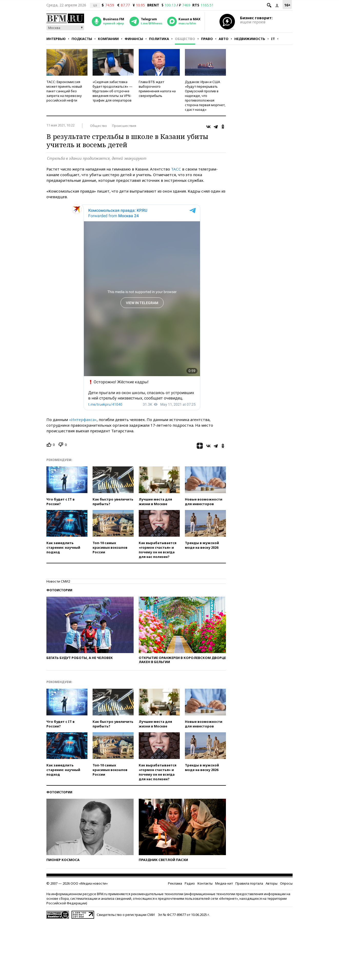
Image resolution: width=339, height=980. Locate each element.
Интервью (56, 39)
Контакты (205, 883)
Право (207, 39)
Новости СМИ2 (58, 581)
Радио (190, 883)
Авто (224, 39)
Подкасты (82, 39)
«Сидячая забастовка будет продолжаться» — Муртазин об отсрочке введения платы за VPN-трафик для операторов (113, 91)
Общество (185, 39)
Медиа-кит (224, 883)
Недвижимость (250, 39)
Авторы (272, 883)
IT (273, 39)
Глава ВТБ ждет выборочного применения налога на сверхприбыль (157, 89)
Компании (108, 39)
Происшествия (124, 126)
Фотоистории (59, 590)
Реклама (175, 883)
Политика (159, 39)
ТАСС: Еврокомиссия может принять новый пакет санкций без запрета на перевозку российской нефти (64, 91)
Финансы (134, 39)
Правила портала (249, 883)
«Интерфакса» (83, 419)
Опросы (286, 883)
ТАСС (176, 169)
